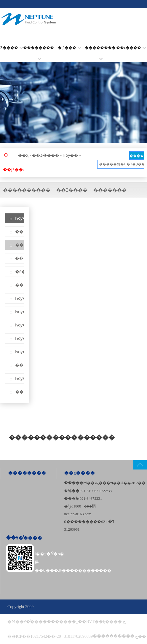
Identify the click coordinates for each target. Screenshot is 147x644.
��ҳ (23, 155)
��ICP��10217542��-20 (34, 636)
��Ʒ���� (46, 155)
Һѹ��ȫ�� (20, 352)
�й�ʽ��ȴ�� (20, 272)
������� (110, 190)
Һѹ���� (20, 325)
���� (137, 156)
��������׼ (100, 51)
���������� (27, 190)
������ (20, 258)
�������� (39, 51)
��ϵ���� (131, 48)
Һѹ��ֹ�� (20, 312)
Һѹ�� (70, 155)
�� (19, 285)
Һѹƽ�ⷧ (20, 379)
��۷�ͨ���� (24, 538)
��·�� (20, 232)
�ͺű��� (69, 48)
